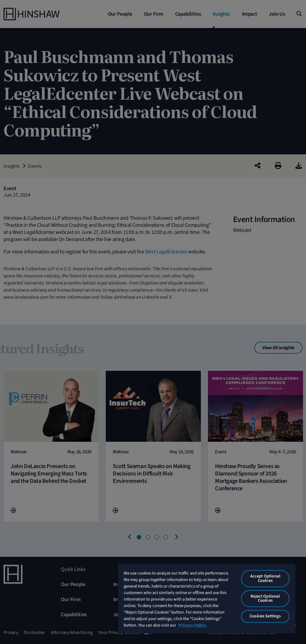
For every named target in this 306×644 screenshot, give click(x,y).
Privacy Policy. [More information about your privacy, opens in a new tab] (193, 625)
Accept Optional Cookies (265, 578)
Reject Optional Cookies (265, 598)
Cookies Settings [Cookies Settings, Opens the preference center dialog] (265, 616)
